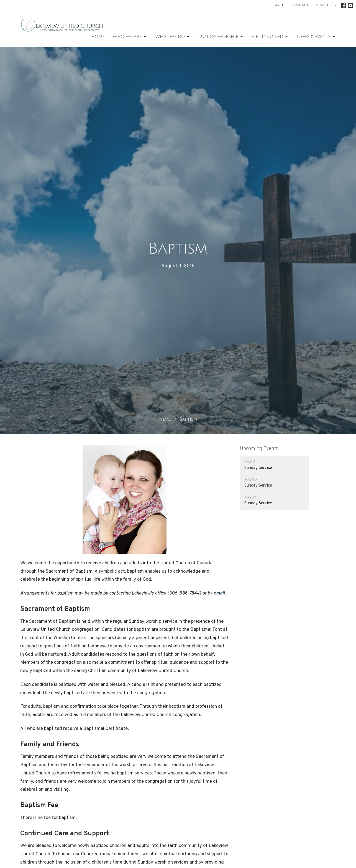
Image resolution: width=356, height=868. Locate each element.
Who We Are (130, 37)
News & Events (317, 37)
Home (98, 37)
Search (278, 5)
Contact (300, 5)
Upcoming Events (259, 449)
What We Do (173, 37)
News (165, 419)
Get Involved (270, 37)
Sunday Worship (221, 37)
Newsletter (326, 5)
